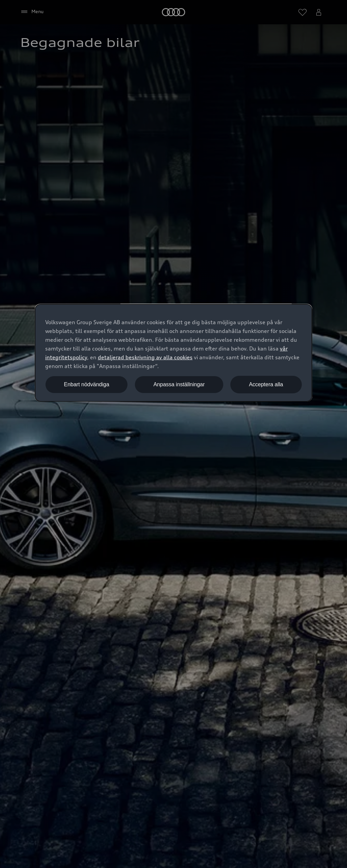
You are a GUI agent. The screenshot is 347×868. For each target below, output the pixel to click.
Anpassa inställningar (179, 384)
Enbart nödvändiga (86, 384)
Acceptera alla (266, 384)
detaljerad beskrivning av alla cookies (145, 357)
